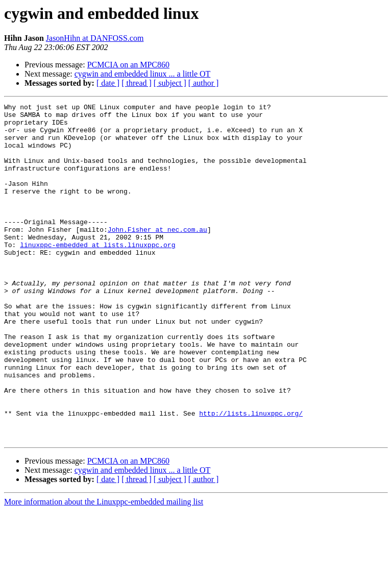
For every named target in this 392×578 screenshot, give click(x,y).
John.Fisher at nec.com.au (157, 255)
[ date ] (108, 83)
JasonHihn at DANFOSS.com (95, 38)
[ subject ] (170, 83)
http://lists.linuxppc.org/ (251, 476)
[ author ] (204, 83)
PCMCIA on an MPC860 (128, 65)
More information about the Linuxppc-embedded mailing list (104, 569)
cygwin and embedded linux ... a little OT (143, 74)
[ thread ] (137, 83)
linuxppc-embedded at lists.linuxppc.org (97, 274)
